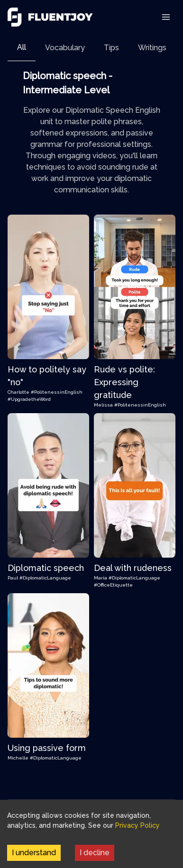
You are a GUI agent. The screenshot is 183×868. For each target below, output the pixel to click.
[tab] (22, 48)
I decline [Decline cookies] (95, 853)
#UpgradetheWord (29, 399)
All (22, 47)
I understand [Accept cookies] (34, 853)
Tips (111, 48)
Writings (152, 48)
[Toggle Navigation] (166, 17)
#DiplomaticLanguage (45, 578)
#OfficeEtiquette (113, 585)
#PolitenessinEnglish (57, 392)
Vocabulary (65, 48)
